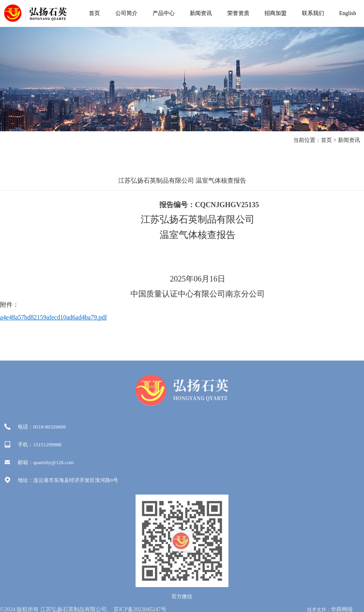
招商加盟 (275, 13)
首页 (94, 13)
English (348, 13)
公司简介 (126, 13)
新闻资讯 (201, 13)
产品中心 (164, 13)
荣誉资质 (238, 13)
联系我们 (313, 13)
